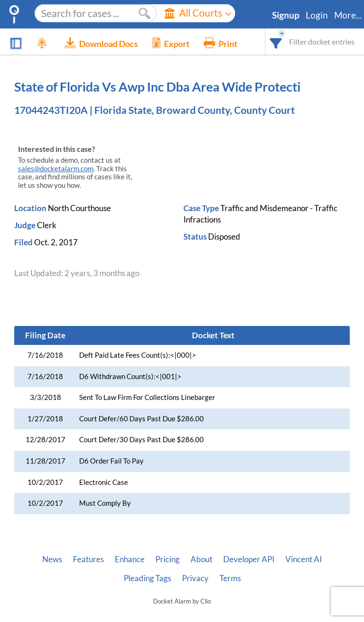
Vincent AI (304, 559)
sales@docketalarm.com (56, 169)
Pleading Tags (147, 578)
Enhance (130, 559)
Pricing (168, 559)
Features (88, 559)
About (201, 559)
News (52, 559)
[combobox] (276, 42)
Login (317, 15)
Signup (286, 15)
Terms (230, 578)
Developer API (249, 559)
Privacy (195, 578)
